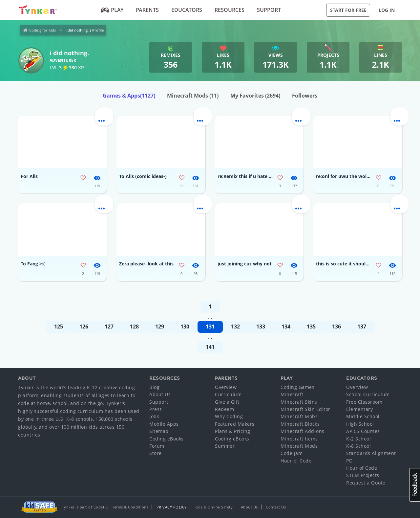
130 (185, 327)
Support (269, 10)
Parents (147, 10)
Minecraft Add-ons (303, 431)
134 (286, 327)
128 (134, 327)
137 (362, 327)
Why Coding (229, 416)
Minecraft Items (299, 439)
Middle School (363, 416)
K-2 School (358, 439)
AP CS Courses (363, 431)
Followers (305, 96)
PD (349, 461)
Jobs (154, 416)
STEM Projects (363, 475)
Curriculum (228, 394)
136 (336, 327)
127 (109, 327)
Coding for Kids (42, 30)
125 (59, 327)
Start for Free (348, 10)
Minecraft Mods (193, 96)
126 (84, 327)
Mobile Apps (164, 424)
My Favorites (255, 96)
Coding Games (297, 387)
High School (360, 424)
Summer (225, 446)
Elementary (359, 409)
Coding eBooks (167, 439)
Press (156, 409)
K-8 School (358, 446)
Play (112, 10)
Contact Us (276, 507)
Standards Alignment (371, 453)
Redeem (224, 409)
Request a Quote (366, 483)
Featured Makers (235, 424)
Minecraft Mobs (299, 416)
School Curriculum (368, 394)
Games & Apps (129, 96)
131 (210, 327)
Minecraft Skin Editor (305, 409)
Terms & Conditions (130, 507)
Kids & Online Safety (214, 507)
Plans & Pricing (233, 431)
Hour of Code (296, 461)
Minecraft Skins (299, 402)
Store (156, 453)
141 (210, 347)
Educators (187, 10)
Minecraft (292, 394)
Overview (226, 387)
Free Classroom (364, 402)
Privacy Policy (172, 507)
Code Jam (292, 453)
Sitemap (159, 431)
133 (261, 327)
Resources (230, 10)
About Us (160, 394)
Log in (387, 10)
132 (235, 327)
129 (160, 327)
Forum (157, 446)
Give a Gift (227, 402)
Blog (154, 387)
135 (311, 327)
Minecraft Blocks (300, 424)
